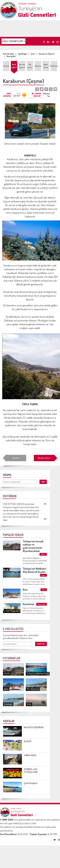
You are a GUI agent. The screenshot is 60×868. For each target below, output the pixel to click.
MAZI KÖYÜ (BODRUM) (34, 727)
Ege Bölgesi (23, 54)
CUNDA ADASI (30, 755)
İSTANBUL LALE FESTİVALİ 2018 (31, 771)
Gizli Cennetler (9, 54)
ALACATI (28, 741)
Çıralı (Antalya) (31, 783)
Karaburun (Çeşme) (47, 54)
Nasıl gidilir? (11, 56)
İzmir (33, 54)
